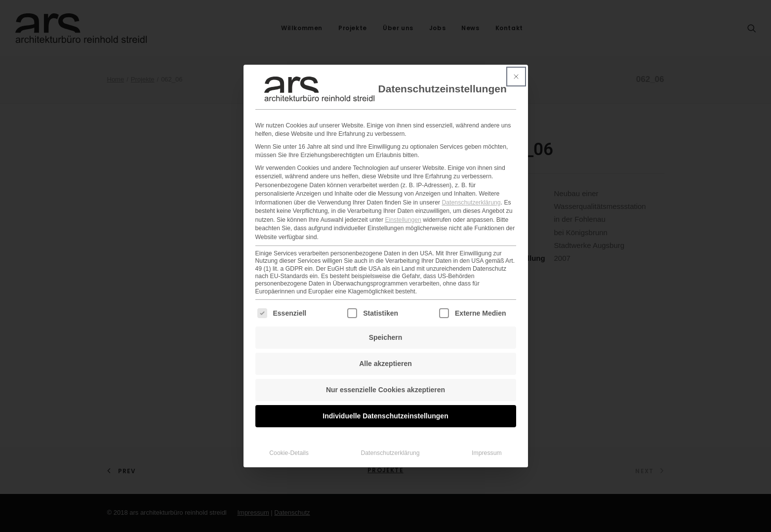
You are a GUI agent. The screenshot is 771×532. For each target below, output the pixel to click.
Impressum (487, 441)
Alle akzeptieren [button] (385, 352)
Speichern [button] (386, 326)
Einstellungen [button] (403, 208)
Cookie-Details (289, 441)
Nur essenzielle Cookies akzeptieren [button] (385, 378)
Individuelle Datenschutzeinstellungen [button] (385, 404)
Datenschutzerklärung (471, 191)
